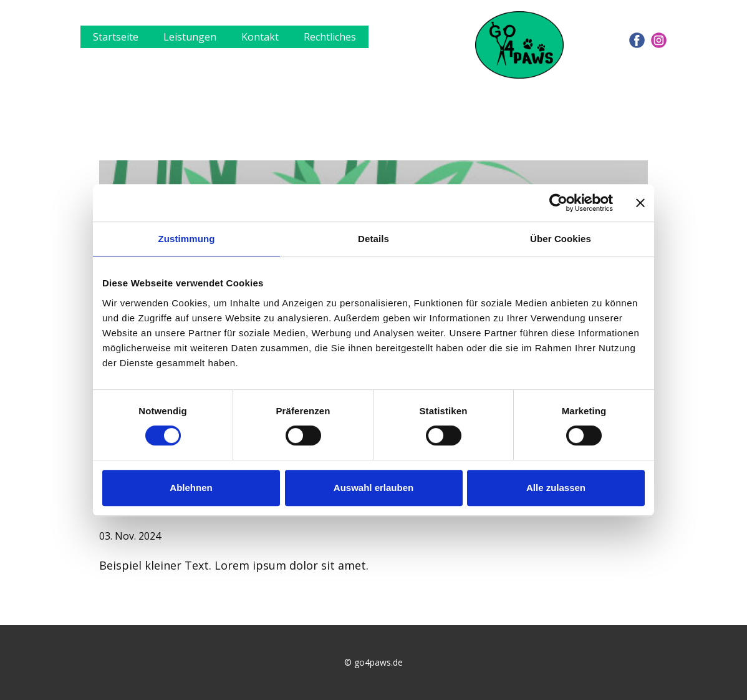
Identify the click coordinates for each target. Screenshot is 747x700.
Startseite (116, 37)
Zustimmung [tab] (187, 239)
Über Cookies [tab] (561, 239)
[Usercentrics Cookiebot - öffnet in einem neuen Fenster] (558, 203)
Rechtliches (330, 37)
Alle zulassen (556, 488)
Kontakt (260, 37)
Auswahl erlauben (373, 488)
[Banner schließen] (640, 203)
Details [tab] (373, 239)
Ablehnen (191, 488)
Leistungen (190, 37)
